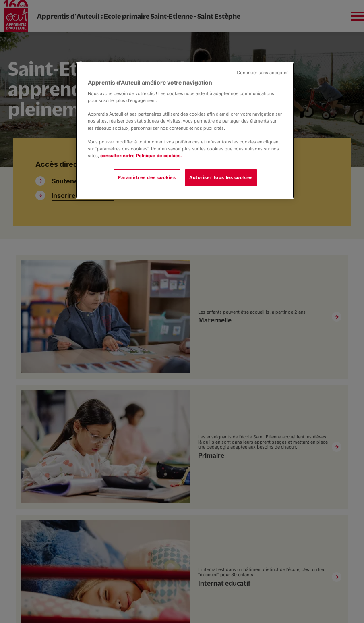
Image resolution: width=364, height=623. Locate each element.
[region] (185, 131)
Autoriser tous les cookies (221, 177)
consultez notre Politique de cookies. (141, 156)
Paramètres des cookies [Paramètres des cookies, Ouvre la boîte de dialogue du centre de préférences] (147, 177)
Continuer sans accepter (262, 73)
